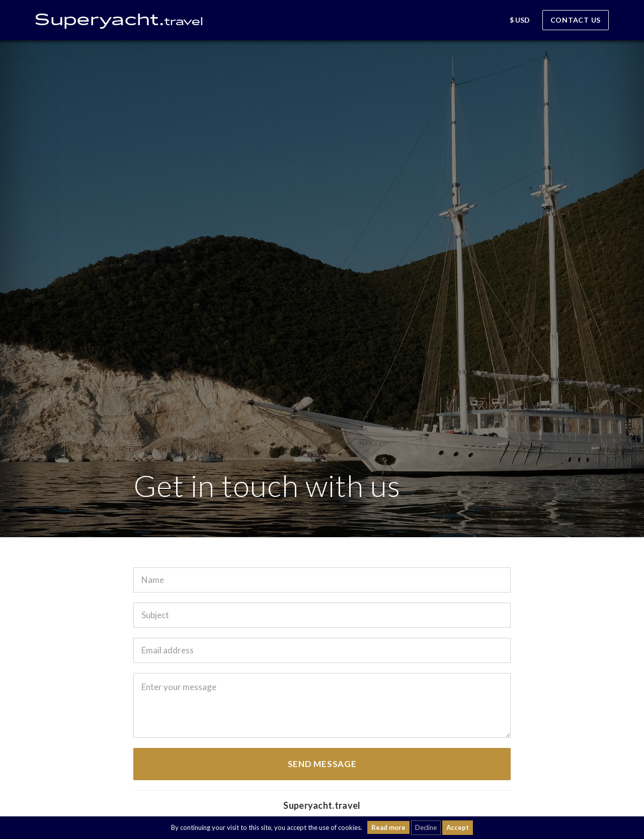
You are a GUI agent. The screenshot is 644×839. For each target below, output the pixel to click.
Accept (458, 827)
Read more (388, 827)
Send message (322, 764)
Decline (426, 827)
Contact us (576, 20)
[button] (491, 21)
